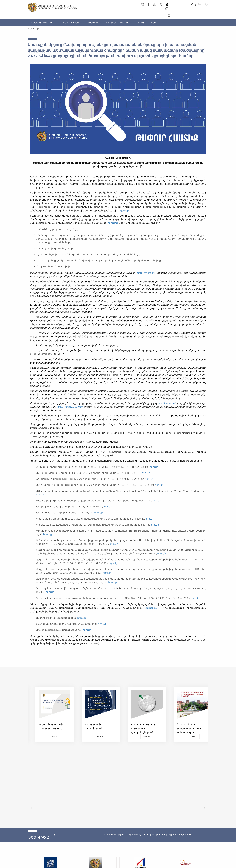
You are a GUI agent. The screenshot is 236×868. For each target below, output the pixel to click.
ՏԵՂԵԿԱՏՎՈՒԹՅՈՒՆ (117, 23)
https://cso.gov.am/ (146, 273)
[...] (152, 14)
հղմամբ (124, 211)
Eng (200, 4)
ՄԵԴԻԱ (140, 23)
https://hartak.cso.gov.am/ (70, 407)
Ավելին (50, 737)
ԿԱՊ (154, 23)
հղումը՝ (154, 467)
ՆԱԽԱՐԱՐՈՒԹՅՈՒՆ (42, 23)
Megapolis (203, 864)
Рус (206, 4)
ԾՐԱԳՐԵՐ (93, 23)
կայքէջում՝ (153, 608)
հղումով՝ (113, 223)
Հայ (193, 4)
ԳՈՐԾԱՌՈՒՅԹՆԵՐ (70, 23)
